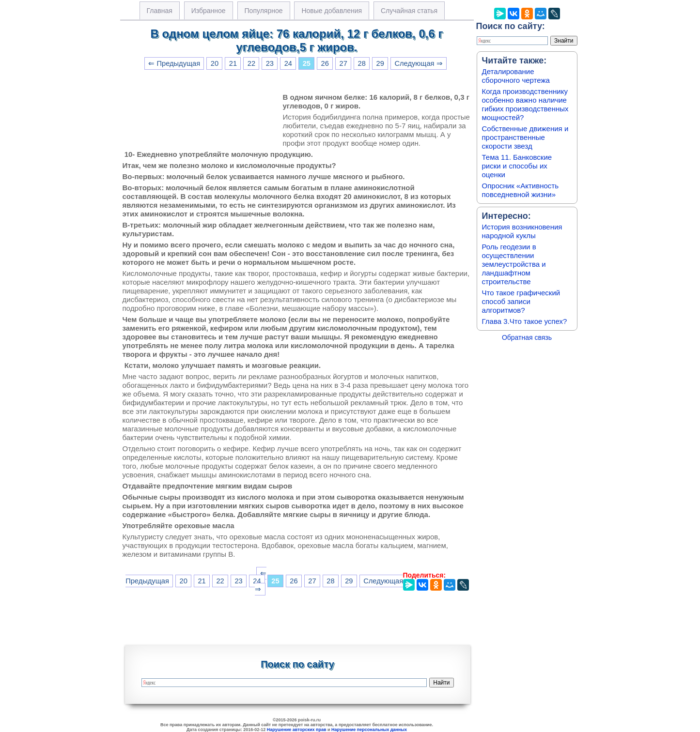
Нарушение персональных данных (369, 730)
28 (362, 63)
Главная (160, 11)
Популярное (264, 11)
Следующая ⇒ (418, 63)
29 (380, 63)
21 (233, 63)
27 (343, 63)
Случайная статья (409, 11)
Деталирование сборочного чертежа (516, 76)
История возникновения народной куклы (522, 231)
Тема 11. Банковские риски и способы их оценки (517, 166)
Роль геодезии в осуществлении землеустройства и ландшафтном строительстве (514, 264)
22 (251, 63)
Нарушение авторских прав (297, 730)
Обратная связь (527, 337)
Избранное (209, 11)
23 (270, 63)
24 (288, 63)
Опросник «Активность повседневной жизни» (520, 190)
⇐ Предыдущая (174, 63)
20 (215, 63)
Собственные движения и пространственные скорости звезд (525, 137)
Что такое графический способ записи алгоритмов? (521, 301)
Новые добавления (332, 11)
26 (325, 63)
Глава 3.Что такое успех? (525, 321)
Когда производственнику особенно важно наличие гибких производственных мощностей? (525, 104)
